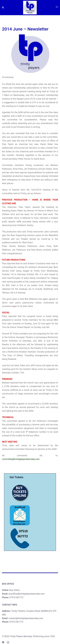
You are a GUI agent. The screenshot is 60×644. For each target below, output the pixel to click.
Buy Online (15, 590)
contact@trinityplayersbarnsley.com (26, 618)
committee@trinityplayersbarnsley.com (21, 459)
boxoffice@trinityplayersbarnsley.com (27, 594)
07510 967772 (16, 597)
